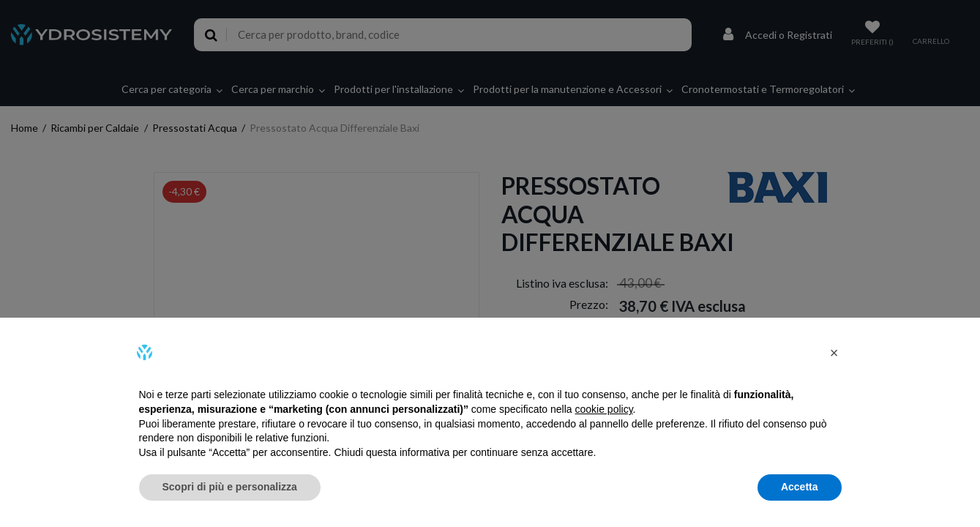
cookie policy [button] (603, 409)
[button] (834, 353)
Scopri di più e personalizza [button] (230, 487)
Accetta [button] (800, 487)
